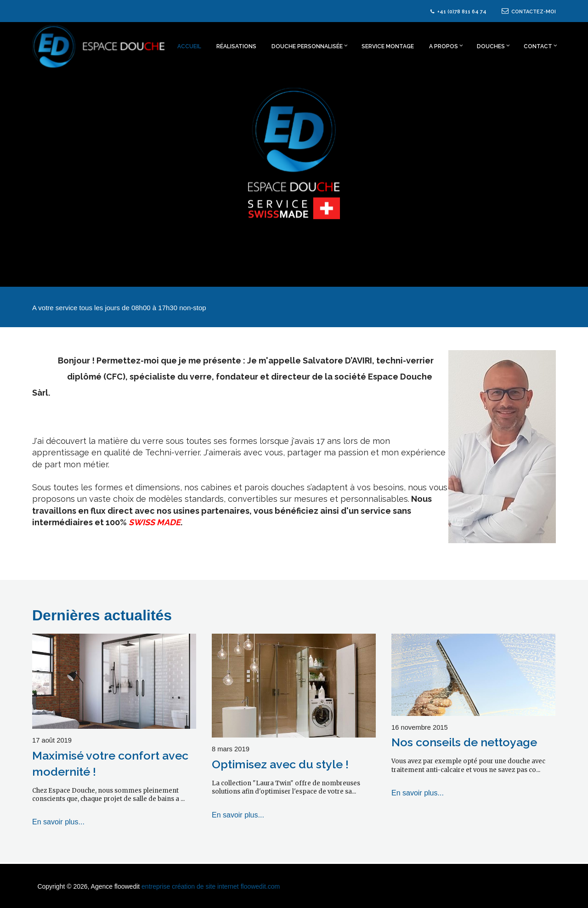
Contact (540, 46)
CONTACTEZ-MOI (529, 12)
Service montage (388, 46)
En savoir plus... (58, 822)
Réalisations (236, 46)
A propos (446, 46)
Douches (493, 46)
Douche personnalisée (310, 46)
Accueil (189, 46)
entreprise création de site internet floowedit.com (211, 886)
